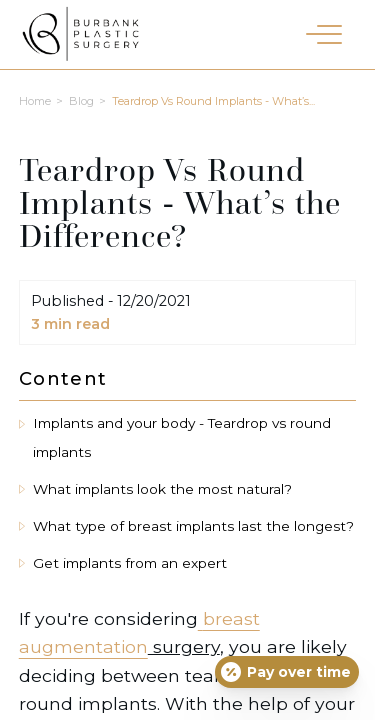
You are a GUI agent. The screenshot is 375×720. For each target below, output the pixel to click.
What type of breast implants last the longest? (193, 526)
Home (35, 101)
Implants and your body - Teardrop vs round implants (182, 437)
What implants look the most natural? (162, 489)
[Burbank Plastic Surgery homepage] (80, 38)
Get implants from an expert (130, 563)
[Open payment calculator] (287, 672)
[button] (324, 33)
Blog (81, 101)
